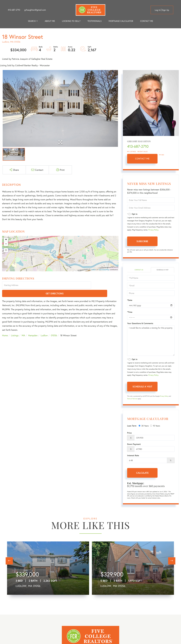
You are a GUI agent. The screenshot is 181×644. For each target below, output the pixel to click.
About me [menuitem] (50, 21)
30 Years (144, 426)
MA (23, 327)
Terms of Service (132, 399)
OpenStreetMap (104, 270)
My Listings (132, 152)
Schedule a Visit (163, 270)
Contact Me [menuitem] (147, 21)
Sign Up (166, 10)
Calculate (142, 473)
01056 (54, 327)
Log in (158, 10)
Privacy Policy (153, 230)
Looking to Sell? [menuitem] (71, 21)
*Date (130, 301)
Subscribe (142, 241)
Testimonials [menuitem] (95, 21)
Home (5, 327)
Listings (15, 327)
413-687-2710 (14, 10)
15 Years (155, 426)
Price (129, 433)
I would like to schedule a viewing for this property (151, 341)
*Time (130, 312)
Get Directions (105, 285)
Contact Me (142, 159)
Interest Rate (133, 456)
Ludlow (44, 327)
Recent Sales (143, 152)
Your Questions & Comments (140, 324)
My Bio (161, 155)
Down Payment (134, 445)
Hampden (33, 327)
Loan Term (132, 426)
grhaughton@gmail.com (35, 10)
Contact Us (139, 270)
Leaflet (93, 270)
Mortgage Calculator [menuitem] (121, 21)
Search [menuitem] (32, 21)
